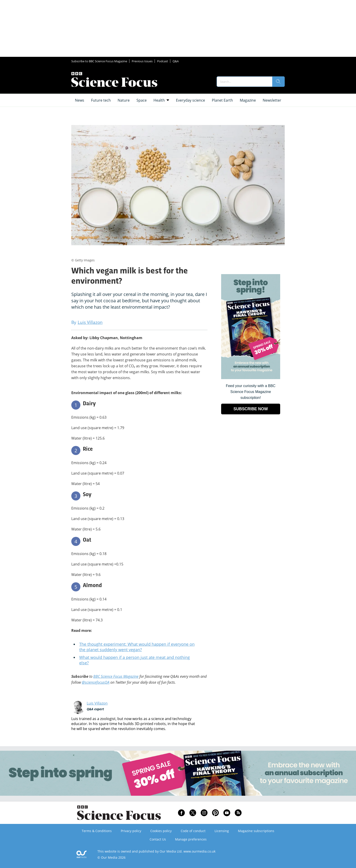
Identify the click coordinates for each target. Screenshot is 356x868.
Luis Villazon (97, 703)
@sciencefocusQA (96, 682)
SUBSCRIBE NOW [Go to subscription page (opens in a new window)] (251, 409)
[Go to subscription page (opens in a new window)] (251, 378)
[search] (278, 82)
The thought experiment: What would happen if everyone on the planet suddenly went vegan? (137, 647)
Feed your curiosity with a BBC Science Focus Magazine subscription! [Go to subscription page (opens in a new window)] (251, 392)
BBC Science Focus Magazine (116, 676)
